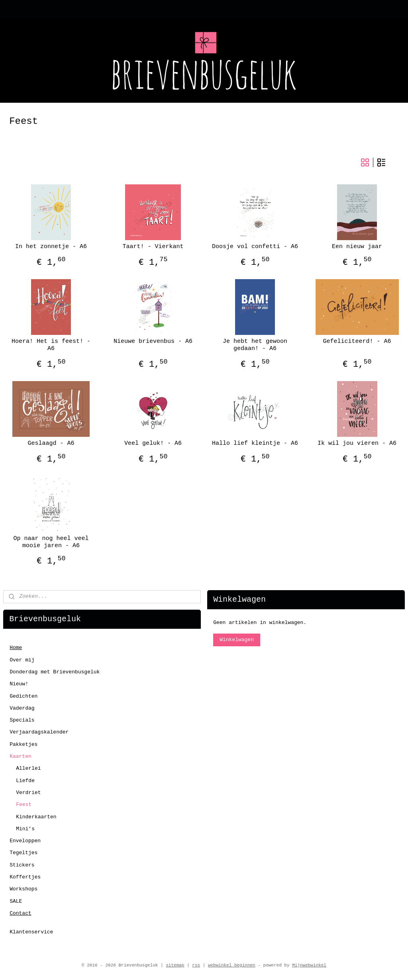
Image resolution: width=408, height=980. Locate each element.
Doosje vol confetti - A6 (255, 247)
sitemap (175, 965)
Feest (24, 805)
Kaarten (21, 756)
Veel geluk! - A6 (153, 443)
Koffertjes (25, 877)
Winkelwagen (237, 640)
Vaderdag (22, 708)
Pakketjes (24, 744)
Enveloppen (25, 841)
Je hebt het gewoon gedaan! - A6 (255, 345)
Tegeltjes (24, 853)
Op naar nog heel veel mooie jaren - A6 (51, 542)
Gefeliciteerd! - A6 (357, 341)
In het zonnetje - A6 (51, 247)
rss (196, 965)
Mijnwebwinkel (309, 965)
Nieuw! (19, 684)
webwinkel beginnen (232, 965)
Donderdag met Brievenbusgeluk (55, 672)
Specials (22, 720)
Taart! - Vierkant (153, 247)
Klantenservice (31, 932)
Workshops (24, 889)
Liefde (25, 781)
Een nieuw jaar (357, 247)
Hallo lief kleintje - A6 (255, 443)
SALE (16, 901)
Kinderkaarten (36, 817)
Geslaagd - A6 (51, 443)
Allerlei (28, 768)
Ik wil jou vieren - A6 (357, 443)
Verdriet (28, 793)
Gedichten (24, 696)
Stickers (22, 865)
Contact (21, 913)
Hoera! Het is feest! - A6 (51, 345)
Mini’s (25, 829)
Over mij (22, 660)
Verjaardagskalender (39, 732)
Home (16, 648)
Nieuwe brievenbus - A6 (153, 341)
